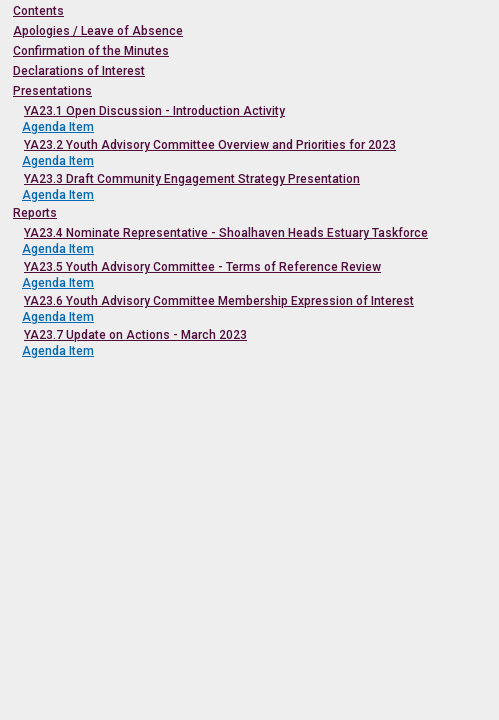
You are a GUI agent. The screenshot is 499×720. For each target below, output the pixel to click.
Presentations (52, 91)
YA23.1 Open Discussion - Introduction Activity (154, 111)
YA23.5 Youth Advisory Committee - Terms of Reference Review (202, 267)
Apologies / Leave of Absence (98, 31)
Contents (38, 11)
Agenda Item (58, 127)
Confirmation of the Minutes (91, 51)
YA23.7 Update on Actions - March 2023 (135, 335)
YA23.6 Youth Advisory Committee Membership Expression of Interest (219, 301)
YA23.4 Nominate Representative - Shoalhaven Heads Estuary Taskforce (226, 233)
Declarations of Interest (79, 71)
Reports (35, 213)
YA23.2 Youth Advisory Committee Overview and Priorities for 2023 (210, 145)
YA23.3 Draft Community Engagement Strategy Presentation (192, 179)
